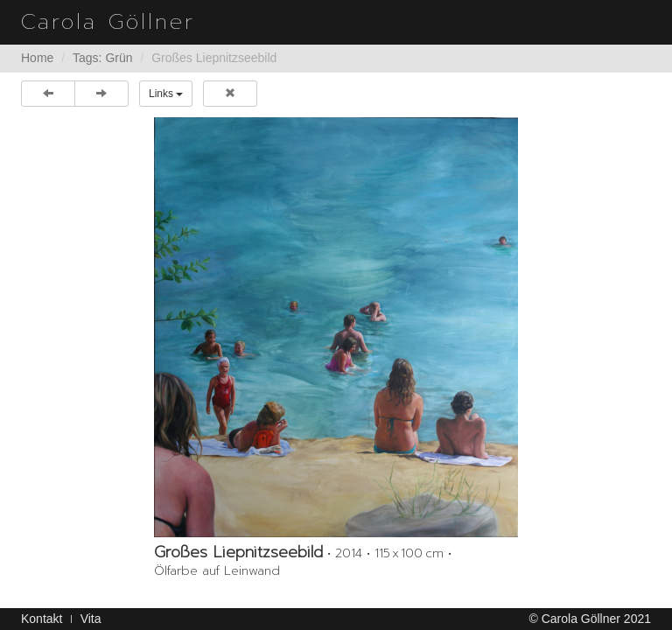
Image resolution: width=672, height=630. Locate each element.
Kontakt (42, 619)
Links (166, 94)
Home (37, 58)
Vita (91, 619)
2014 (349, 553)
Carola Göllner (108, 22)
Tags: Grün (102, 58)
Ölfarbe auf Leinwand (217, 571)
